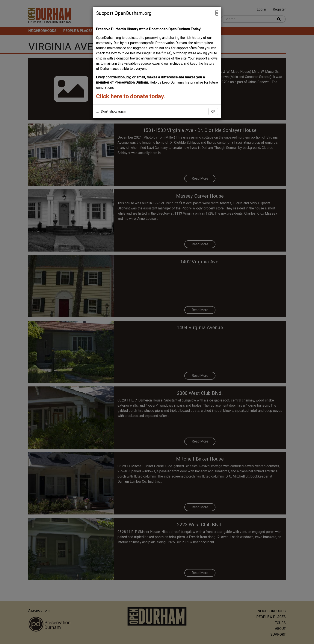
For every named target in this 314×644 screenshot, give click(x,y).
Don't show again (111, 111)
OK (213, 111)
